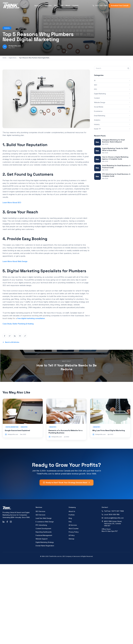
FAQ (62, 6)
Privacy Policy (74, 532)
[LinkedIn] (4, 522)
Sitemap (71, 539)
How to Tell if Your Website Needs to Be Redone (67, 367)
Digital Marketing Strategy (45, 542)
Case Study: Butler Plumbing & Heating (18, 324)
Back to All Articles (11, 342)
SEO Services (40, 511)
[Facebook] (7, 522)
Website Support (42, 539)
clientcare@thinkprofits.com (113, 518)
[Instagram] (11, 522)
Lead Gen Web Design (44, 518)
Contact (75, 6)
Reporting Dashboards (44, 532)
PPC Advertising (41, 525)
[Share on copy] (25, 336)
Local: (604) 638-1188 (111, 514)
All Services (73, 525)
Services (39, 6)
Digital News (13, 58)
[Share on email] (20, 336)
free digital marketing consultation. (31, 318)
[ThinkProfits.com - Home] (11, 6)
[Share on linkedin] (15, 336)
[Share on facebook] (4, 336)
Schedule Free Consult (120, 6)
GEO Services (40, 515)
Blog (56, 6)
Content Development (43, 529)
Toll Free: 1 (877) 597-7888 (113, 511)
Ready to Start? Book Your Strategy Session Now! (66, 485)
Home (4, 58)
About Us (72, 511)
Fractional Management (44, 535)
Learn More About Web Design (15, 261)
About (68, 6)
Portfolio (49, 6)
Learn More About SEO (12, 202)
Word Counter (74, 529)
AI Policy (72, 535)
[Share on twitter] (10, 336)
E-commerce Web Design (45, 522)
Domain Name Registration (45, 546)
